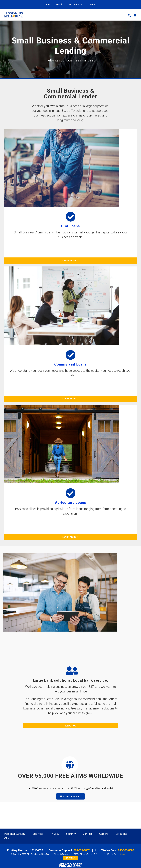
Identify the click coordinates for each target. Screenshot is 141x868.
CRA (7, 838)
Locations (121, 834)
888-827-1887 (82, 850)
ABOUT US (70, 726)
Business (38, 834)
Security (71, 834)
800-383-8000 (126, 850)
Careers (104, 834)
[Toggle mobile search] (129, 15)
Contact (87, 834)
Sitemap (123, 854)
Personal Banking (15, 834)
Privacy (55, 834)
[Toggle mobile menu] (135, 15)
